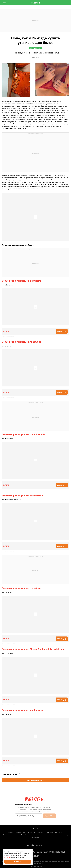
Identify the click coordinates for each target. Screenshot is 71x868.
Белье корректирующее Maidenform (22, 710)
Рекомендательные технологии (40, 835)
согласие (7, 857)
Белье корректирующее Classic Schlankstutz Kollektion (33, 649)
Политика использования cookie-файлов (16, 835)
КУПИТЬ (6, 331)
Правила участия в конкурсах (55, 832)
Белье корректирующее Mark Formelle (23, 434)
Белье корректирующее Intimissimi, (22, 281)
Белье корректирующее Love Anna (21, 588)
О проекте (10, 832)
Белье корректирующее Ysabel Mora (22, 495)
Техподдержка (36, 837)
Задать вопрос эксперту (60, 835)
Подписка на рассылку (24, 805)
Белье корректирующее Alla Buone (22, 342)
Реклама (18, 832)
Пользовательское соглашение (33, 832)
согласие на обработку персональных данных (37, 807)
